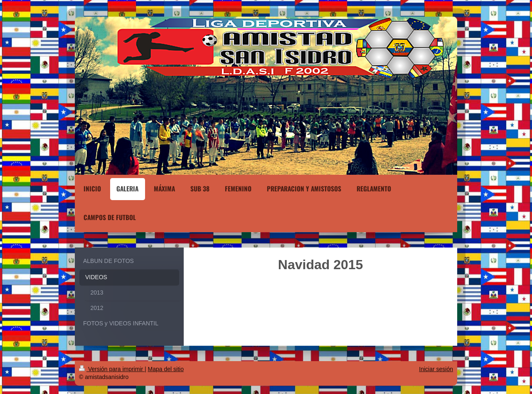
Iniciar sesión (436, 369)
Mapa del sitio (166, 369)
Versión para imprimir (112, 369)
